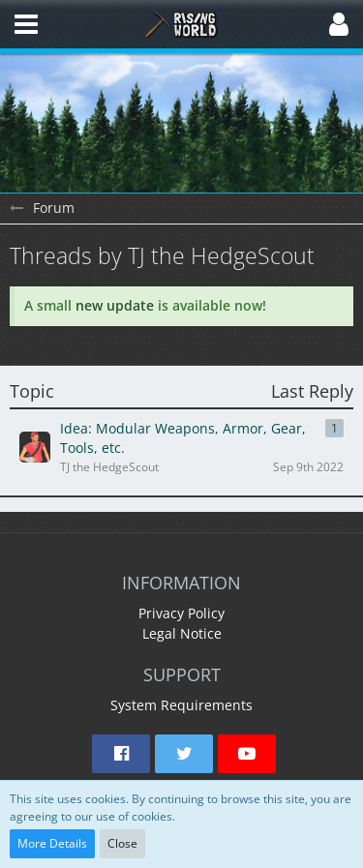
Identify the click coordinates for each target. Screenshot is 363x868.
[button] (26, 24)
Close (122, 843)
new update (115, 305)
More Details (52, 843)
